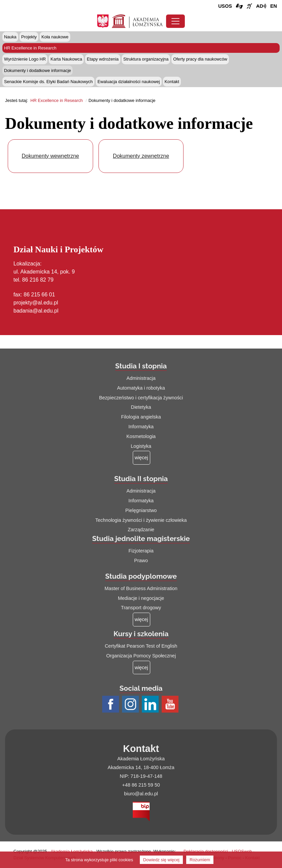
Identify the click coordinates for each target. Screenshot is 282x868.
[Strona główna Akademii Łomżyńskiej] (137, 21)
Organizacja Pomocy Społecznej (141, 656)
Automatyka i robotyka (141, 388)
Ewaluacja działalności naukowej (129, 82)
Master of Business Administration (141, 588)
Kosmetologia (141, 436)
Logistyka (141, 446)
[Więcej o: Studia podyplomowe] (142, 620)
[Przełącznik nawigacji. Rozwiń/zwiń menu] (175, 21)
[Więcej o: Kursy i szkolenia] (142, 668)
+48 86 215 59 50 (141, 785)
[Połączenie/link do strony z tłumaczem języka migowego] (239, 6)
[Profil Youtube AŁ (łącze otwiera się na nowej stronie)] (171, 705)
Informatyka (141, 427)
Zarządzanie (141, 530)
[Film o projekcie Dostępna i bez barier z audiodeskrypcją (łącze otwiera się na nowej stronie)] (261, 6)
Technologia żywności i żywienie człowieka (141, 520)
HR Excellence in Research (30, 48)
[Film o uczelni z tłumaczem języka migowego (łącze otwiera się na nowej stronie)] (249, 6)
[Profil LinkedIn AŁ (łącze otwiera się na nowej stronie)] (151, 705)
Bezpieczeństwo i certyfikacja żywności (141, 398)
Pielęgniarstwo (141, 510)
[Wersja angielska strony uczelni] (274, 6)
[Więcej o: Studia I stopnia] (142, 458)
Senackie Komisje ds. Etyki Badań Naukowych (48, 82)
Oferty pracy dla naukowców (200, 59)
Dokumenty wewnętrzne (50, 156)
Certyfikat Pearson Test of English (141, 646)
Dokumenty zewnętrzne (141, 156)
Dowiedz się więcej (161, 860)
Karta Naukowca (66, 59)
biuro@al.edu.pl (141, 794)
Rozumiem (200, 860)
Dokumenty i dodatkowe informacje (37, 70)
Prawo (141, 560)
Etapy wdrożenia (103, 59)
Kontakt (172, 82)
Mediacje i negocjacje (141, 598)
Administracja (141, 378)
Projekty (29, 37)
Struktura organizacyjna (146, 59)
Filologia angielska (141, 417)
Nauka (10, 37)
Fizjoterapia (141, 551)
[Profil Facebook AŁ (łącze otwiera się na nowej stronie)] (111, 705)
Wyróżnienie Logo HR (25, 59)
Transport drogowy (141, 608)
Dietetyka (141, 407)
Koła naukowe (55, 37)
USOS (225, 6)
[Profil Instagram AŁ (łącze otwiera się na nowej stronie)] (131, 705)
